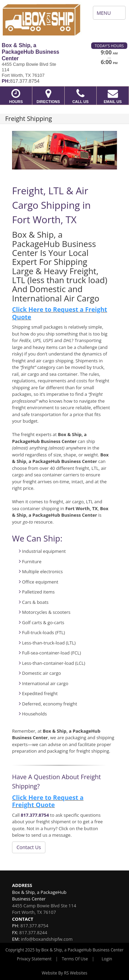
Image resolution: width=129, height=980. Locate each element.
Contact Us (29, 847)
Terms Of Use (75, 959)
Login (107, 959)
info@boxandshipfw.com (47, 939)
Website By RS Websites (64, 973)
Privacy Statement (34, 959)
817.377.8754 (35, 815)
